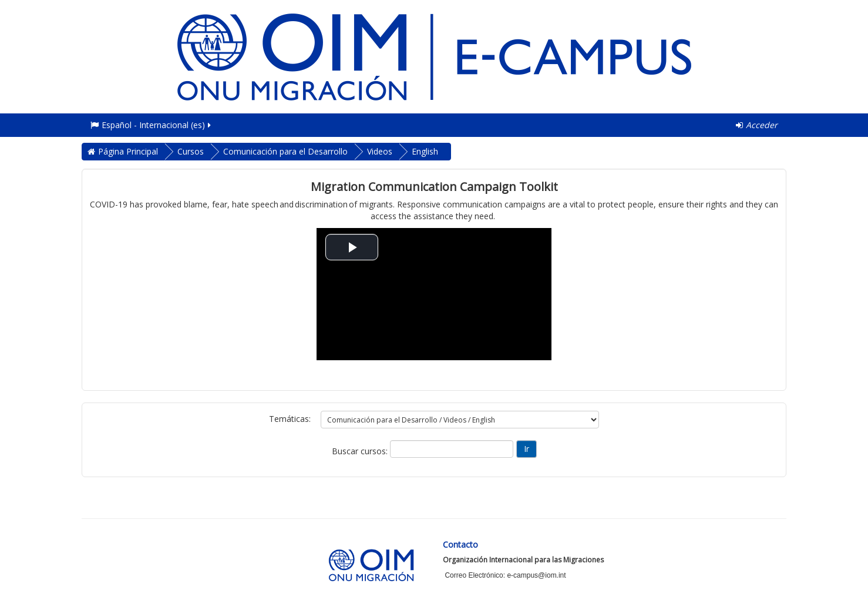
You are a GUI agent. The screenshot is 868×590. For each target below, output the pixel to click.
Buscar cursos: (361, 451)
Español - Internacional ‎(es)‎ (152, 125)
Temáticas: (290, 419)
